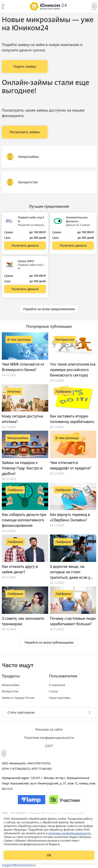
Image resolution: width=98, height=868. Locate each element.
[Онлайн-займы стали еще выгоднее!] (25, 132)
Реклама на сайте (49, 729)
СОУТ (49, 746)
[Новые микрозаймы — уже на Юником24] (25, 67)
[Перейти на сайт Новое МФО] (25, 289)
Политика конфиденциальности (49, 738)
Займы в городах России (18, 698)
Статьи (54, 691)
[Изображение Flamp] (32, 800)
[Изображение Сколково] (65, 800)
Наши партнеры (60, 698)
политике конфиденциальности (70, 833)
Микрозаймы (11, 685)
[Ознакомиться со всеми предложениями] (49, 309)
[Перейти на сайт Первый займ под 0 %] (25, 246)
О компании (57, 685)
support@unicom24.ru (19, 865)
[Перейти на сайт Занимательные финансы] (73, 246)
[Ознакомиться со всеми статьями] (49, 643)
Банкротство (10, 691)
